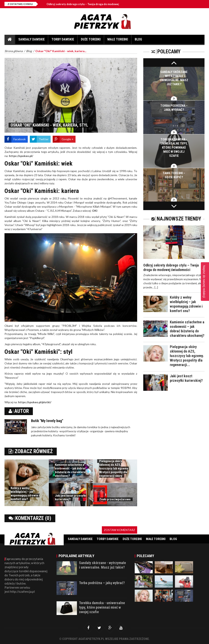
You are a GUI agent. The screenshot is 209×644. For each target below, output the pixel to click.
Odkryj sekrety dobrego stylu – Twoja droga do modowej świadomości (94, 4)
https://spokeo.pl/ (21, 156)
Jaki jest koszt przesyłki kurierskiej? (71, 497)
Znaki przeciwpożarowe (115, 499)
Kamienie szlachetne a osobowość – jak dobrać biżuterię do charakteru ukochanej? (70, 470)
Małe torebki (118, 41)
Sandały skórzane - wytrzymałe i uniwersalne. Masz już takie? (102, 565)
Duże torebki (91, 41)
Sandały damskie (32, 41)
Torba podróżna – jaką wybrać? (102, 583)
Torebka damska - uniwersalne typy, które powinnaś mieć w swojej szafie (174, 148)
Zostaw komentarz (120, 530)
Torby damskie (63, 41)
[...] (156, 287)
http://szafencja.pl (22, 591)
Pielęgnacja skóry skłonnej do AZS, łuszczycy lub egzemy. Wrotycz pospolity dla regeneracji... (187, 356)
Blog (138, 41)
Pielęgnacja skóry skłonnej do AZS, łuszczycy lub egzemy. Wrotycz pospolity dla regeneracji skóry (114, 468)
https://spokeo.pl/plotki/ (35, 402)
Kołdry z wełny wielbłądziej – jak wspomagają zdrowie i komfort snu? (25, 494)
